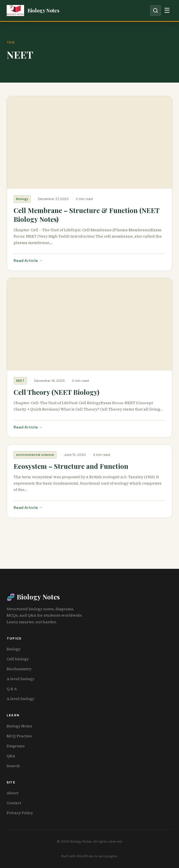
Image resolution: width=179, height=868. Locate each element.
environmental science (35, 455)
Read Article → (28, 261)
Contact (14, 803)
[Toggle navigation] (167, 10)
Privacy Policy (20, 813)
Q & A (12, 689)
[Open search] (155, 10)
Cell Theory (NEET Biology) (56, 392)
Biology (22, 199)
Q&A (11, 756)
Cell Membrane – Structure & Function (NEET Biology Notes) (86, 215)
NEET (20, 381)
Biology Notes (19, 726)
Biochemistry (19, 669)
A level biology (21, 679)
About (12, 793)
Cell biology (18, 659)
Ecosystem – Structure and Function (71, 466)
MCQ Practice (19, 736)
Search (13, 766)
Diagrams (16, 746)
